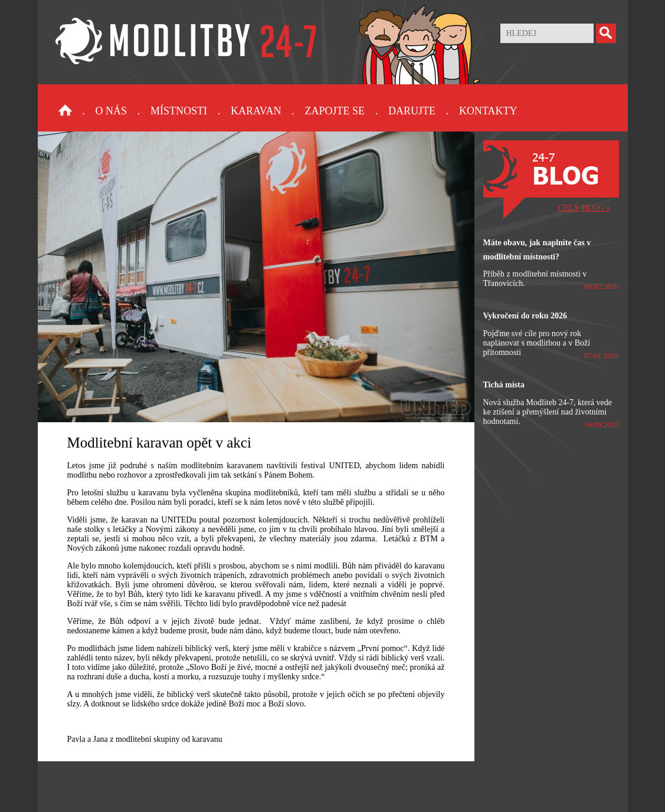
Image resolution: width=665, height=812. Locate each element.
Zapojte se (335, 111)
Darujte (412, 111)
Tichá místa (504, 385)
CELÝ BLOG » (584, 208)
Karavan (256, 111)
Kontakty (488, 111)
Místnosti (179, 111)
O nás (112, 111)
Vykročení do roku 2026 (525, 316)
